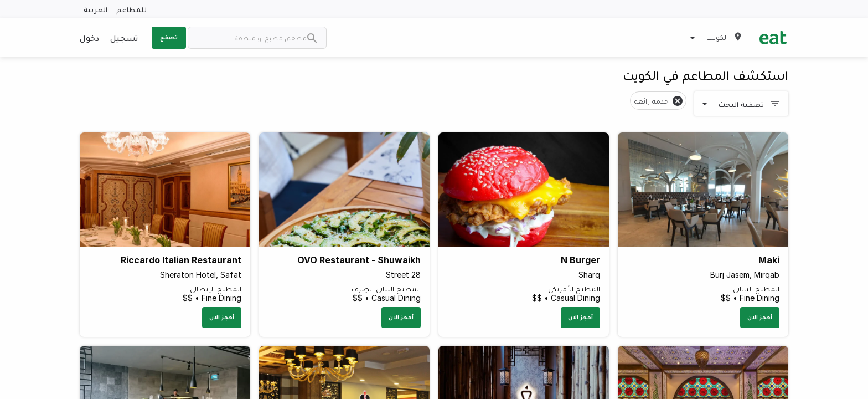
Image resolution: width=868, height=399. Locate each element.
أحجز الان (760, 317)
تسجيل (124, 38)
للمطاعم (131, 9)
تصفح (169, 37)
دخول (89, 38)
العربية (95, 9)
